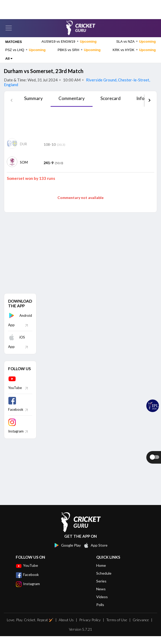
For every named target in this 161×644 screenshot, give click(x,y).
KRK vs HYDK (134, 58)
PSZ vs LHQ (25, 58)
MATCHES (14, 50)
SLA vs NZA (136, 49)
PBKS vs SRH (79, 58)
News (101, 597)
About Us (66, 628)
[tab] (33, 108)
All (9, 66)
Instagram (28, 592)
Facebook (27, 582)
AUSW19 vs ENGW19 (69, 49)
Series (101, 589)
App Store (95, 553)
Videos (102, 605)
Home (101, 573)
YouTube (27, 573)
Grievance (141, 628)
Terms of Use (117, 628)
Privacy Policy (90, 628)
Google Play (67, 553)
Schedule (104, 581)
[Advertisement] (80, 130)
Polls (100, 612)
